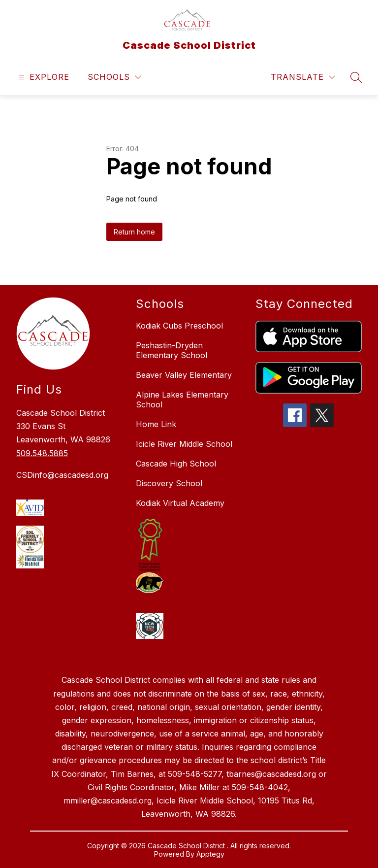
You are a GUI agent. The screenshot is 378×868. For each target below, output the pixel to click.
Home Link (156, 424)
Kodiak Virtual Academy (180, 503)
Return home (134, 232)
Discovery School (169, 483)
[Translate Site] (303, 77)
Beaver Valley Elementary (184, 375)
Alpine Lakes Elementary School (182, 400)
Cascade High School (176, 464)
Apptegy (210, 854)
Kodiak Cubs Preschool (179, 326)
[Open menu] (43, 77)
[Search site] (356, 77)
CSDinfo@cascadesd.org (62, 475)
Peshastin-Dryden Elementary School (172, 350)
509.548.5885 (42, 453)
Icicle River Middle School (184, 444)
